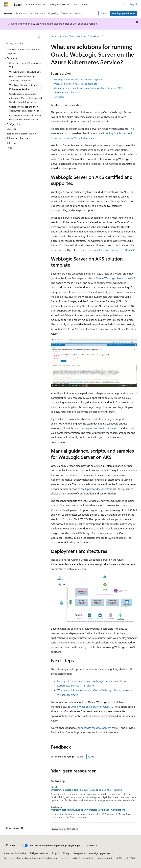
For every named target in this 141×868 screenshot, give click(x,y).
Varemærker (104, 858)
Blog (54, 853)
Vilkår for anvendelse (83, 858)
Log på (134, 4)
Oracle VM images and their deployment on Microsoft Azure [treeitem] (25, 109)
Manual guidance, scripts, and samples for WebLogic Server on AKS (88, 88)
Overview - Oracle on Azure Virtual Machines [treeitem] (24, 51)
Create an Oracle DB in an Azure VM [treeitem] (26, 65)
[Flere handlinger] (134, 36)
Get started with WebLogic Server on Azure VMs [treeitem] (23, 78)
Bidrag (66, 853)
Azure (63, 36)
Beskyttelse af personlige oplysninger (92, 853)
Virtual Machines (78, 36)
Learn (54, 36)
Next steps (59, 97)
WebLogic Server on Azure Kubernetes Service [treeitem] (23, 87)
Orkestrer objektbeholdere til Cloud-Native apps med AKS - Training (86, 790)
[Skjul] (39, 36)
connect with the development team (97, 728)
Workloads (95, 36)
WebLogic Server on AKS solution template (75, 84)
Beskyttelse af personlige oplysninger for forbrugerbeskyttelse (35, 858)
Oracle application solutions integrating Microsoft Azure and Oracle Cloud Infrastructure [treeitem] (25, 98)
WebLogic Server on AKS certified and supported (78, 79)
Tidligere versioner (39, 853)
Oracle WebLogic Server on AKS (114, 278)
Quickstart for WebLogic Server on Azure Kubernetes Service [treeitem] (25, 117)
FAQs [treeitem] (9, 148)
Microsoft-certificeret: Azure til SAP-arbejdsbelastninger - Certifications (88, 810)
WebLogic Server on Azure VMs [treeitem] (25, 72)
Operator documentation (100, 489)
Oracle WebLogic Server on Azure (90, 707)
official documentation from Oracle (112, 250)
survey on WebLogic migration (100, 428)
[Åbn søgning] (125, 4)
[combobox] (23, 43)
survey (82, 647)
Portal (104, 13)
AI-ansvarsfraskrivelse (15, 853)
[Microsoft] (6, 4)
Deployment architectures (67, 92)
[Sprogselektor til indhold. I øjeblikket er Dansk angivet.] (10, 846)
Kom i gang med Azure (123, 13)
